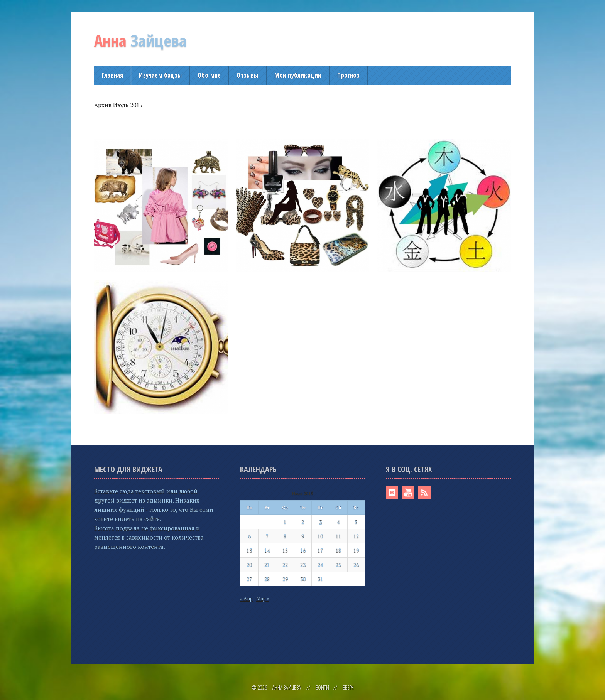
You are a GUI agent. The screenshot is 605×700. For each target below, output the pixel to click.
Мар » (263, 599)
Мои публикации (298, 75)
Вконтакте (392, 493)
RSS (424, 493)
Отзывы (247, 75)
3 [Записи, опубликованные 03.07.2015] (320, 522)
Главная (112, 75)
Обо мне (209, 75)
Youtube (408, 493)
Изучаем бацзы (160, 75)
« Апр (246, 599)
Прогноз (348, 75)
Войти (322, 687)
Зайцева (140, 40)
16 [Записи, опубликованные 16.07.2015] (303, 550)
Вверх (348, 687)
